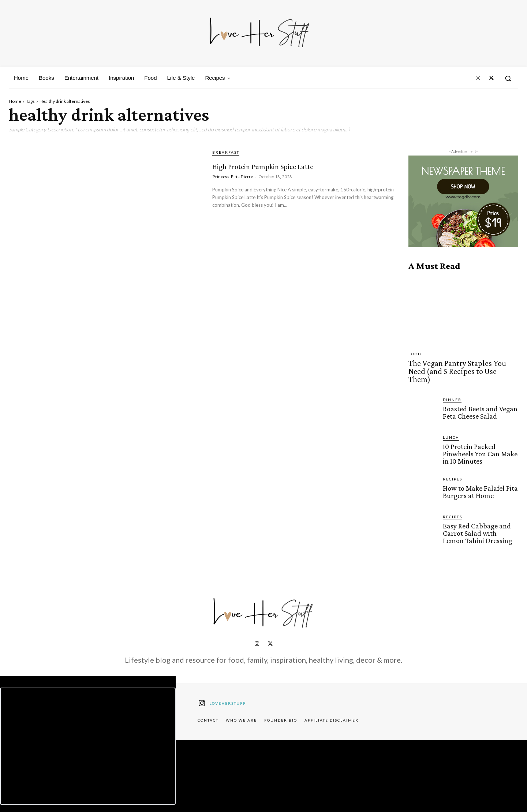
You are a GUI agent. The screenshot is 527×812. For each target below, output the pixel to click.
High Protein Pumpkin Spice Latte (292, 171)
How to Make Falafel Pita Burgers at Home (479, 480)
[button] (508, 78)
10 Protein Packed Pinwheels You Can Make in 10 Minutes (479, 443)
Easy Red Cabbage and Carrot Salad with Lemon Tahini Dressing (479, 521)
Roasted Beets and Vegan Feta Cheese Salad (479, 402)
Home (15, 101)
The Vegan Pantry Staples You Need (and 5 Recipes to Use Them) (459, 366)
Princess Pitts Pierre (233, 190)
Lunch (451, 427)
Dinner (452, 389)
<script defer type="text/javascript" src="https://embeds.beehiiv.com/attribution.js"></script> (88, 734)
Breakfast (226, 152)
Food (415, 354)
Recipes (453, 468)
